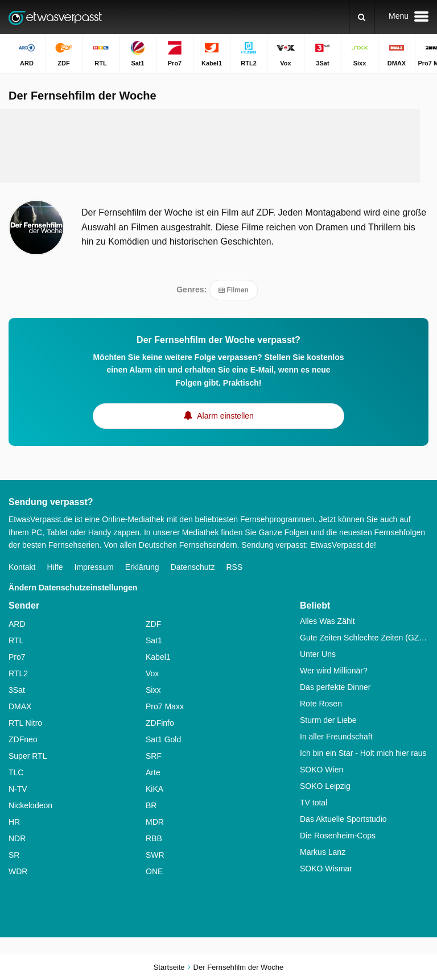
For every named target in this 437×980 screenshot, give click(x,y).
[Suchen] (362, 17)
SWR (155, 855)
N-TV (18, 789)
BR (151, 805)
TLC (16, 772)
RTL (16, 640)
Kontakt (22, 567)
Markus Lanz (323, 852)
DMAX (20, 706)
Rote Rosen (321, 704)
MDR (155, 822)
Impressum (94, 567)
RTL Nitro (25, 723)
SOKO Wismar (326, 869)
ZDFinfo (160, 723)
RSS (234, 567)
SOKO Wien (321, 770)
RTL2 (18, 673)
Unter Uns (318, 654)
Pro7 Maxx (165, 706)
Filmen (234, 290)
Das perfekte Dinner (335, 687)
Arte (153, 772)
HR (14, 822)
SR (14, 855)
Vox (152, 673)
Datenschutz (193, 567)
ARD (17, 624)
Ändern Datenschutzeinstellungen (73, 588)
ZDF (153, 624)
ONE (154, 871)
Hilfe (55, 567)
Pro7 (17, 657)
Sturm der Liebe (328, 720)
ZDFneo (23, 739)
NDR (17, 838)
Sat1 (154, 640)
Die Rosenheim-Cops (338, 836)
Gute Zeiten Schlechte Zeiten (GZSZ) (364, 638)
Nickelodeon (30, 805)
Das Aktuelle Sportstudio (343, 819)
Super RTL (28, 756)
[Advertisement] (218, 146)
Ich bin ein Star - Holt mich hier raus (363, 753)
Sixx (153, 690)
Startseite (169, 967)
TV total (314, 803)
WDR (18, 871)
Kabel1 (158, 657)
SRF (154, 756)
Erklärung (142, 567)
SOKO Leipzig (325, 786)
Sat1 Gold (163, 739)
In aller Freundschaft (336, 737)
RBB (154, 838)
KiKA (154, 789)
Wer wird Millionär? (334, 671)
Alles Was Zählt (327, 621)
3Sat (17, 690)
